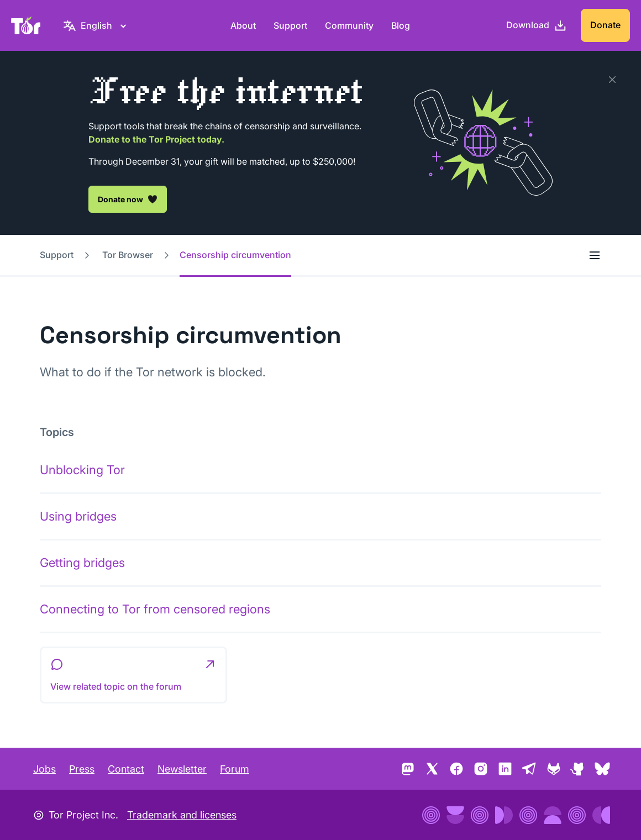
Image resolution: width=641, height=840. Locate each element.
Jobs (44, 769)
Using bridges (78, 516)
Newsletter (182, 769)
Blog (401, 25)
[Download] (537, 25)
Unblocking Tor (82, 470)
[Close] (612, 80)
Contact (126, 769)
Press (82, 769)
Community (349, 25)
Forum (235, 769)
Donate (605, 25)
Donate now (128, 199)
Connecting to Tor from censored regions (155, 609)
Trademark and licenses (182, 815)
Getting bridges (82, 563)
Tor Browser (128, 255)
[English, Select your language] (96, 25)
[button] (133, 675)
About (243, 25)
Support (290, 25)
